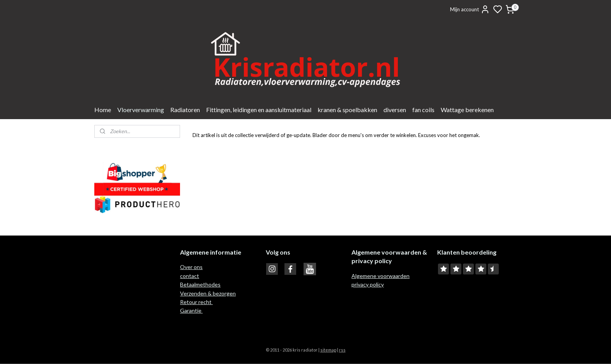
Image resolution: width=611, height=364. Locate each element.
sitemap (328, 350)
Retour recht (196, 302)
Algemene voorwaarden (381, 276)
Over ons (191, 267)
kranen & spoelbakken (347, 110)
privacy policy (368, 284)
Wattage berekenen (467, 110)
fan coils (423, 110)
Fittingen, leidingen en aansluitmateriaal (259, 110)
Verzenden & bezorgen (208, 293)
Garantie (191, 310)
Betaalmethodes (200, 284)
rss (342, 350)
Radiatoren (185, 110)
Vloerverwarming (141, 110)
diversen (395, 110)
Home (103, 110)
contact (190, 276)
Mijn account (470, 9)
